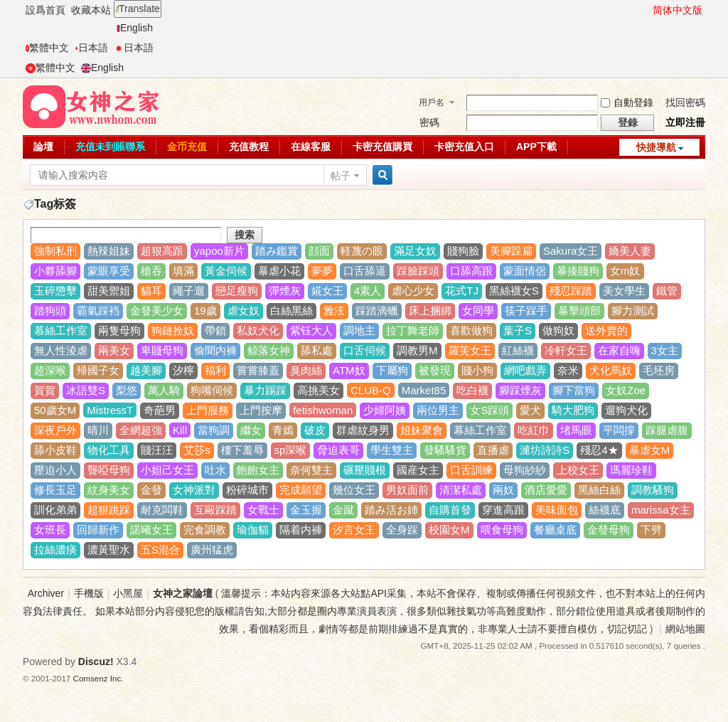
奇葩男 (160, 410)
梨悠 (127, 390)
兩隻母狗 (119, 330)
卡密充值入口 (464, 147)
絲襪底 (605, 510)
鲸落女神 (269, 350)
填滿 (183, 271)
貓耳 (151, 291)
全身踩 (402, 530)
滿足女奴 (415, 251)
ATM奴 (349, 370)
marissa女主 (661, 510)
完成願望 (301, 490)
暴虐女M (650, 450)
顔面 (319, 251)
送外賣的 (606, 330)
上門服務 (208, 410)
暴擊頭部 (579, 310)
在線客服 (311, 147)
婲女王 (327, 291)
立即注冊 (685, 122)
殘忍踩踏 (571, 291)
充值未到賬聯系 (110, 147)
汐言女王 (354, 530)
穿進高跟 (503, 510)
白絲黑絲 (291, 310)
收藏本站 (91, 10)
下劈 (651, 530)
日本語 (91, 48)
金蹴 (343, 510)
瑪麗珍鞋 (631, 470)
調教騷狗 (653, 490)
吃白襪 (472, 390)
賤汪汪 (157, 450)
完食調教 (205, 530)
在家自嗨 (619, 350)
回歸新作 (98, 530)
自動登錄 (627, 102)
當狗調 (214, 430)
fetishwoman (323, 410)
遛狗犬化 (626, 410)
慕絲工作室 (61, 330)
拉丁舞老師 (413, 330)
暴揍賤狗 (578, 271)
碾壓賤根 (365, 470)
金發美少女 (157, 310)
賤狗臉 (463, 251)
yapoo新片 (219, 251)
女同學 (478, 310)
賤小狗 (477, 370)
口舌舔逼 (365, 271)
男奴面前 (407, 490)
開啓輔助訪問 (646, 10)
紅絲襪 (518, 350)
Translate (138, 9)
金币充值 (187, 147)
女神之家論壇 (183, 593)
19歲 (205, 310)
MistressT (110, 410)
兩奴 (503, 490)
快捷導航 (656, 147)
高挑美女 (318, 390)
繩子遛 (189, 291)
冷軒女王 (566, 350)
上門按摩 (261, 410)
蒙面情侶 (525, 271)
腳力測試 (633, 310)
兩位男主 (438, 410)
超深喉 (50, 370)
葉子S (518, 330)
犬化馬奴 (611, 370)
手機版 (89, 593)
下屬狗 (392, 370)
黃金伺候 (226, 271)
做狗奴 (558, 330)
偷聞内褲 (215, 350)
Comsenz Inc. (98, 678)
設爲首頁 (45, 10)
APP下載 (536, 147)
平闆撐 (619, 430)
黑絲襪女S (514, 291)
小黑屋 (128, 593)
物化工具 (109, 450)
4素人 (368, 291)
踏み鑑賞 (277, 251)
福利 (215, 370)
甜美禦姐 (109, 291)
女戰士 (263, 510)
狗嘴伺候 (212, 390)
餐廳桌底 (555, 530)
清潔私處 (461, 490)
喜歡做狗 (471, 330)
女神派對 (194, 490)
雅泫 (334, 310)
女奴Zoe (626, 390)
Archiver (46, 593)
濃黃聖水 (109, 550)
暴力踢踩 (265, 390)
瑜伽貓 (253, 530)
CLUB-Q (371, 390)
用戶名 (432, 102)
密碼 (429, 122)
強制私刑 (55, 251)
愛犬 (530, 410)
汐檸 (183, 370)
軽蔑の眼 (362, 251)
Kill (180, 430)
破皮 (315, 430)
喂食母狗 (502, 530)
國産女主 (418, 470)
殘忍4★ (599, 450)
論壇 (43, 147)
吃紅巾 (534, 430)
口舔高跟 (471, 271)
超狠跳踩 (109, 510)
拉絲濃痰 (55, 550)
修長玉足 (55, 490)
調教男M (417, 350)
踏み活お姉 (391, 510)
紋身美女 (109, 490)
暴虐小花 (279, 271)
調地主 (359, 330)
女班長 (50, 530)
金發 (151, 490)
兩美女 (114, 350)
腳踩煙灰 (520, 390)
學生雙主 (392, 450)
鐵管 (667, 291)
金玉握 (306, 510)
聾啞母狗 (109, 470)
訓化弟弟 (55, 510)
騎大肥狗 (573, 410)
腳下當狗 (574, 390)
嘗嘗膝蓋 (258, 370)
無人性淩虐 (61, 350)
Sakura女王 (571, 251)
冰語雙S (86, 390)
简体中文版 (678, 10)
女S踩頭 (489, 410)
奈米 (568, 370)
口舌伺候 (365, 350)
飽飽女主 (258, 470)
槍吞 (151, 271)
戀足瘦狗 (237, 291)
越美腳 (146, 370)
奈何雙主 (311, 470)
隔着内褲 (301, 530)
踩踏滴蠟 (377, 310)
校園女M (449, 530)
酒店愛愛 (546, 490)
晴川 (98, 430)
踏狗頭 (50, 310)
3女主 (665, 350)
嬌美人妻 (630, 251)
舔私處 (317, 350)
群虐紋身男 (363, 430)
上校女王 (578, 470)
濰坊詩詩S (545, 450)
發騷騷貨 (445, 450)
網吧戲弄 (525, 370)
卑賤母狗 (162, 350)
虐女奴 (243, 310)
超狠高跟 (162, 251)
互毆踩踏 (215, 510)
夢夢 (322, 271)
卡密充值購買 (382, 147)
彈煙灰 (285, 291)
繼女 (251, 430)
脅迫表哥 (338, 450)
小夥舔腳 (55, 271)
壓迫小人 (55, 470)
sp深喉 (291, 450)
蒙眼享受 (109, 271)
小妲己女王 (167, 470)
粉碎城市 (247, 490)
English (135, 28)
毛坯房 (659, 370)
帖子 (341, 176)
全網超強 (141, 430)
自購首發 (450, 510)
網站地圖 (685, 629)
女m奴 (625, 271)
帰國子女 (98, 370)
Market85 (424, 390)
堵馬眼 (576, 430)
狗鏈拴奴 (173, 330)
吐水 (215, 470)
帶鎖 (215, 330)
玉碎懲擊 (55, 291)
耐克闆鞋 (162, 510)
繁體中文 (47, 48)
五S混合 (160, 550)
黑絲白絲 (599, 490)
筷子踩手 (526, 310)
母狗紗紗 (525, 470)
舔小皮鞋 (55, 450)
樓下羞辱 (242, 450)
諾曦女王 (151, 530)
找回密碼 (685, 102)
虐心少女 (413, 291)
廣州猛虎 (212, 550)
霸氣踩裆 (98, 310)
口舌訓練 (471, 470)
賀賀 (45, 390)
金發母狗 (609, 530)
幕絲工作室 (480, 430)
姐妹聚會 (422, 430)
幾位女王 (354, 490)
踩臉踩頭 (418, 271)
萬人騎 (164, 390)
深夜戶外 (55, 430)
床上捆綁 (430, 310)
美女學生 (624, 291)
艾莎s (197, 450)
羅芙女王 (470, 350)
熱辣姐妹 (109, 251)
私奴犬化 (258, 330)
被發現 (435, 370)
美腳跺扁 (511, 251)
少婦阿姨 (385, 410)
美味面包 (557, 510)
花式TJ (462, 291)
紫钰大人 (311, 330)
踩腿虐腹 (667, 430)
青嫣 (283, 430)
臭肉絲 (306, 370)
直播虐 (493, 450)
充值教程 (249, 147)
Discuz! (96, 662)
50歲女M (55, 410)
